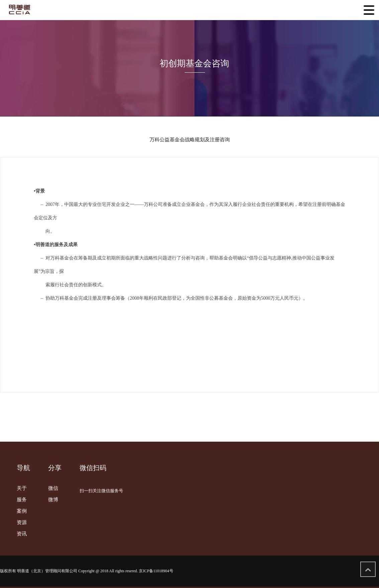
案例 (22, 511)
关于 (22, 488)
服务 (22, 500)
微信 (53, 488)
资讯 (22, 534)
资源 (22, 522)
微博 (53, 500)
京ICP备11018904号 (156, 571)
